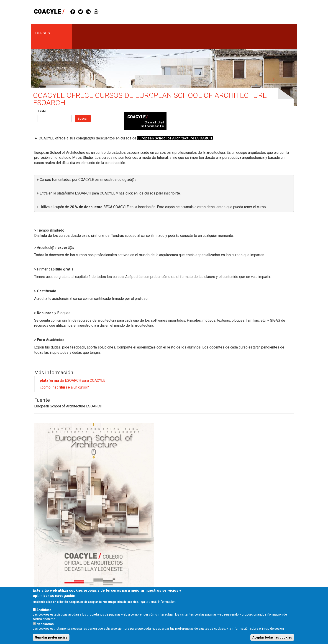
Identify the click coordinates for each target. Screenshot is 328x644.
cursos (43, 33)
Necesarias (45, 630)
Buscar (83, 119)
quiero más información (158, 607)
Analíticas (44, 616)
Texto (42, 111)
